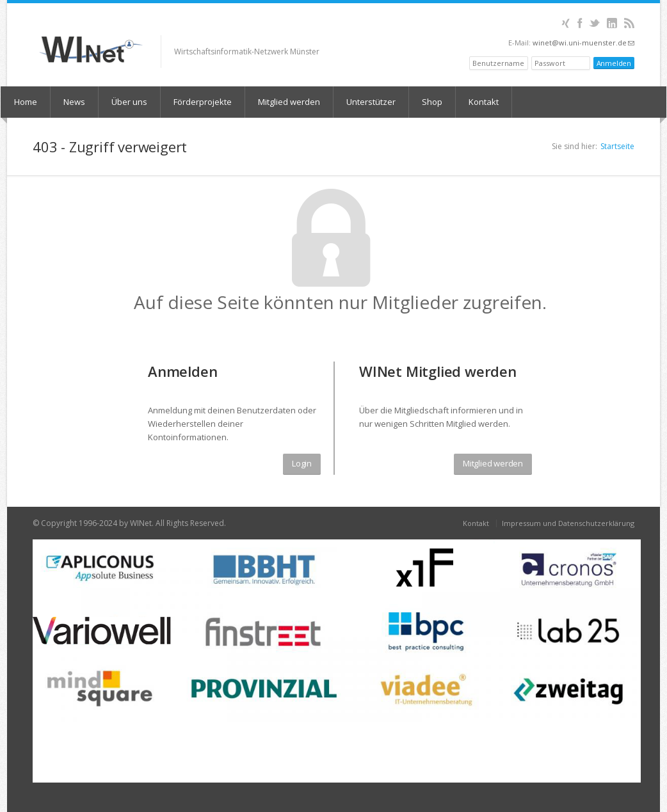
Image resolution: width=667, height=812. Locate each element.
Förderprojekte (203, 102)
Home (26, 102)
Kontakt (484, 102)
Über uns (129, 102)
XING (565, 23)
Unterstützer (371, 102)
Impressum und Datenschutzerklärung (568, 523)
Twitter (594, 23)
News (74, 102)
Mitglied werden (289, 102)
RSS (629, 23)
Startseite (617, 146)
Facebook (580, 23)
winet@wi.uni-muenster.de (583, 43)
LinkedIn (612, 23)
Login (302, 463)
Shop (432, 102)
